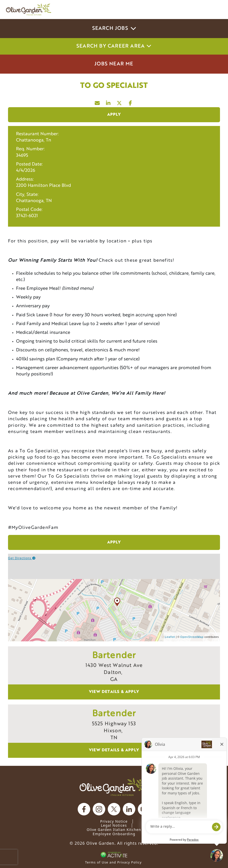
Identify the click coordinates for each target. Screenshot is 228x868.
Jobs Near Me (114, 64)
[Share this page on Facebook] (131, 102)
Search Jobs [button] (114, 29)
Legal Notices (114, 825)
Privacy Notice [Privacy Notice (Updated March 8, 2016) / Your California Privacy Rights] (114, 821)
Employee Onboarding (114, 834)
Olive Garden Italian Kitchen (114, 830)
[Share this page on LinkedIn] (108, 102)
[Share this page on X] (120, 102)
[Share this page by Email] (97, 102)
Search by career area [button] (114, 46)
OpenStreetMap (192, 637)
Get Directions (22, 558)
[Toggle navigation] (215, 10)
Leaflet (170, 637)
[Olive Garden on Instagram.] (99, 809)
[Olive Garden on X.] (114, 809)
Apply (114, 115)
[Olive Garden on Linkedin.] (129, 809)
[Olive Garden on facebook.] (84, 809)
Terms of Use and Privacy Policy (113, 862)
